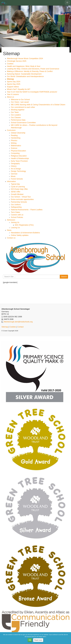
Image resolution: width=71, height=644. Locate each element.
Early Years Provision (19, 161)
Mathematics (16, 146)
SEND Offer (16, 192)
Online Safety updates (20, 235)
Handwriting (16, 138)
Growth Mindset (17, 194)
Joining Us (15, 222)
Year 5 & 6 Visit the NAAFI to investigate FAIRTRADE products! (32, 92)
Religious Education (19, 156)
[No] (69, 638)
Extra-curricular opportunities (22, 199)
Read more (38, 640)
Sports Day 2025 (14, 84)
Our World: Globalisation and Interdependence (25, 76)
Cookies (10, 64)
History (14, 166)
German (14, 174)
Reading (14, 135)
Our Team (15, 112)
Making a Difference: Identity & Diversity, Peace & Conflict (30, 71)
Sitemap (10, 79)
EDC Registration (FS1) (24, 225)
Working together (18, 110)
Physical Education (18, 151)
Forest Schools (17, 179)
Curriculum (11, 130)
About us (10, 97)
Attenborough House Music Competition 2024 (25, 58)
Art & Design (16, 169)
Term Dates (15, 212)
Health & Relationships (20, 158)
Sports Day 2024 (14, 82)
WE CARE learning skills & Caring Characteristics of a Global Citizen (38, 105)
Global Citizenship (18, 133)
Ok (30, 640)
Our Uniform (16, 205)
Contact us (11, 238)
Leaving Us (15, 228)
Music (13, 176)
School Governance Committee (23, 123)
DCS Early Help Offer (19, 189)
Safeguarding (16, 207)
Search (64, 277)
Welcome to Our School (20, 100)
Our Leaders (16, 115)
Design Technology (18, 171)
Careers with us (17, 215)
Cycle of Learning (18, 187)
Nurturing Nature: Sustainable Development (24, 74)
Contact (20, 327)
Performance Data (18, 120)
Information (11, 181)
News (9, 230)
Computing (15, 153)
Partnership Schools (19, 202)
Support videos (13, 87)
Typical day (15, 184)
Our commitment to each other (23, 107)
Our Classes (16, 117)
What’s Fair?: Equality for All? (19, 89)
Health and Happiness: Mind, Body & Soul (24, 66)
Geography (15, 164)
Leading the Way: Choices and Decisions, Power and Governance (33, 69)
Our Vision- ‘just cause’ (20, 102)
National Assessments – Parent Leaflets (27, 210)
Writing (14, 143)
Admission (11, 220)
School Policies (17, 217)
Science (14, 148)
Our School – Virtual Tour (21, 197)
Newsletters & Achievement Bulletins (25, 233)
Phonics (14, 140)
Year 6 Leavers (13, 94)
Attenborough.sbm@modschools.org (18, 322)
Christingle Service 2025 (17, 61)
